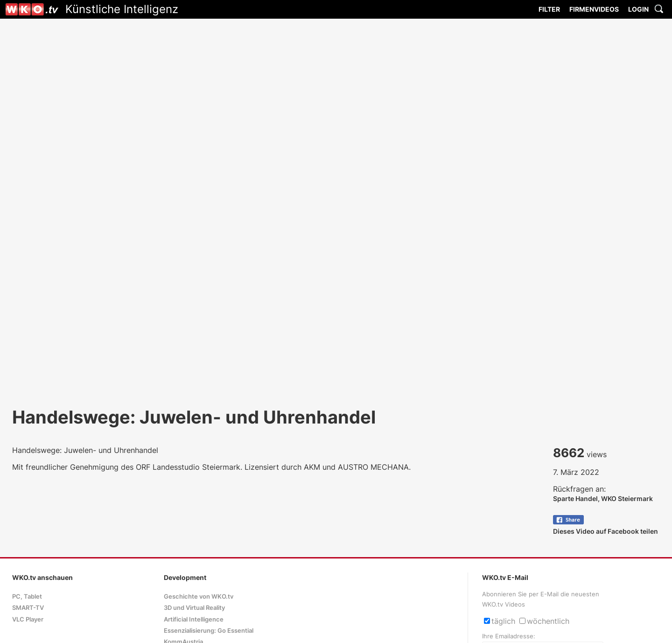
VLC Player (28, 619)
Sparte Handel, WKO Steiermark (603, 498)
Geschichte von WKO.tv (199, 597)
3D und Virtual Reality (194, 608)
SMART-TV (28, 608)
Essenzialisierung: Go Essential (209, 631)
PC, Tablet (27, 597)
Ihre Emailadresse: (509, 636)
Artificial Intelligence (194, 619)
